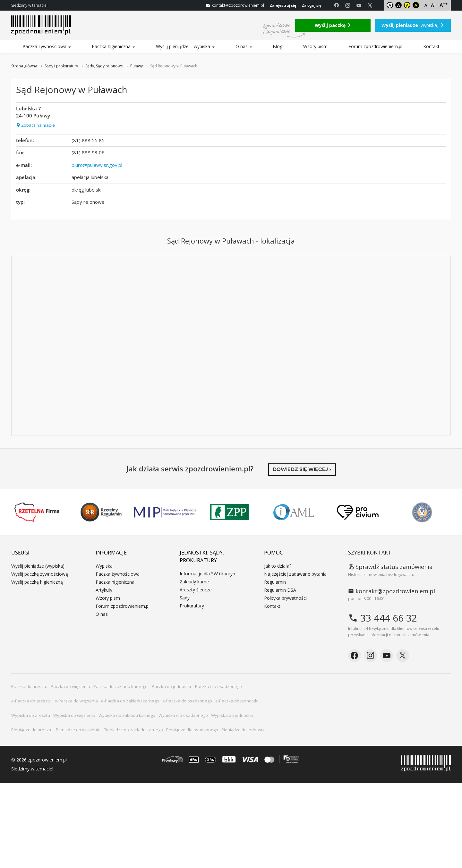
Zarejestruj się (283, 5)
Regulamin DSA (280, 590)
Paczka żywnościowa (47, 46)
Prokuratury (192, 606)
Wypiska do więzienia (74, 715)
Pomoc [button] (274, 553)
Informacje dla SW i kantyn (207, 574)
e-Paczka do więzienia (76, 701)
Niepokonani (422, 512)
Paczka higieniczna (113, 46)
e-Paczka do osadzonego (187, 701)
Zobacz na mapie (35, 125)
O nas (244, 46)
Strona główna (24, 66)
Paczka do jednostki (172, 686)
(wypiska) (413, 25)
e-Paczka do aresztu (31, 701)
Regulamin (275, 582)
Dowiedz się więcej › (302, 469)
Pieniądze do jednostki (244, 730)
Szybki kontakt (370, 553)
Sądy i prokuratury (61, 66)
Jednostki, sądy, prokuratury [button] (202, 556)
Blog (278, 46)
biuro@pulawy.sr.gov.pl (97, 165)
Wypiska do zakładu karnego (127, 715)
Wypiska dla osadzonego (183, 715)
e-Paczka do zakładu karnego (130, 701)
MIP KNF (165, 512)
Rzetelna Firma (37, 512)
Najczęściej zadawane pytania (295, 574)
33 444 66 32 (383, 618)
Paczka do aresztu (29, 686)
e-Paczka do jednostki (237, 701)
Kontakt (431, 46)
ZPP (229, 512)
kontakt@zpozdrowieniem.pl (392, 591)
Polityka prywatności (285, 598)
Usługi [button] (20, 553)
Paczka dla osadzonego (218, 686)
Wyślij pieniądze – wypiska (185, 46)
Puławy (137, 66)
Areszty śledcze (196, 590)
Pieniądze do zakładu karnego (133, 730)
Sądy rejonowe (109, 66)
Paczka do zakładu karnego (121, 686)
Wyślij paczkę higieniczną (37, 582)
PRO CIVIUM (358, 512)
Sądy (90, 66)
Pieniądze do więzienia (78, 730)
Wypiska (104, 566)
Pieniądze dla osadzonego (192, 730)
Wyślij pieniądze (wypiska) (38, 566)
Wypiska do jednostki (232, 715)
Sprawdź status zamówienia (390, 567)
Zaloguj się (312, 5)
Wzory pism (315, 46)
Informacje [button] (111, 553)
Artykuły (104, 590)
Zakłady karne (194, 582)
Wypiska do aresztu (31, 715)
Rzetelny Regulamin (101, 512)
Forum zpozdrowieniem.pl (375, 46)
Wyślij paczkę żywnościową (40, 574)
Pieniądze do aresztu (32, 730)
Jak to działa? (278, 566)
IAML (294, 512)
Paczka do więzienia (70, 686)
